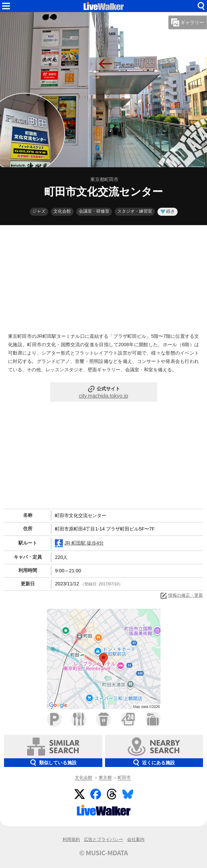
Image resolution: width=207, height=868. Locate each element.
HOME (104, 6)
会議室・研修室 (94, 211)
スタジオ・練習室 (135, 211)
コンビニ (128, 719)
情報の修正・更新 (181, 596)
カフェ (103, 719)
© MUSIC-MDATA (104, 853)
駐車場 (54, 719)
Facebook (96, 794)
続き (168, 211)
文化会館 (62, 211)
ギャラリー (188, 22)
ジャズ (39, 211)
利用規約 (71, 839)
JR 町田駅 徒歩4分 (79, 543)
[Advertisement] (103, 277)
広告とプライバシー (103, 839)
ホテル (153, 719)
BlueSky (128, 794)
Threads (112, 794)
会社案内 (136, 839)
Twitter (80, 794)
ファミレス (79, 719)
